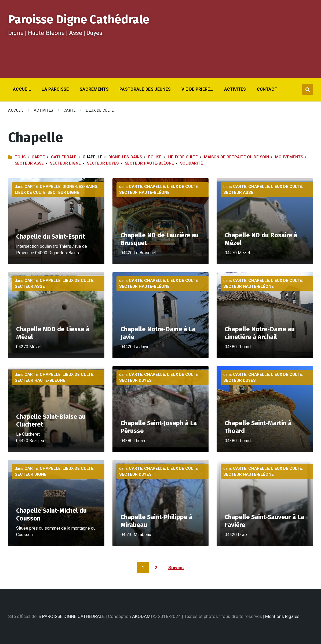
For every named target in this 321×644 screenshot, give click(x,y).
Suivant (176, 567)
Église (155, 157)
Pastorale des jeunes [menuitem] (145, 89)
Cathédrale (64, 157)
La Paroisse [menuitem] (55, 89)
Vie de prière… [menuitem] (197, 89)
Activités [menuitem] (235, 89)
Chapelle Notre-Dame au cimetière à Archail (260, 333)
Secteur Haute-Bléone (149, 163)
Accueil (16, 110)
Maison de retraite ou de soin (236, 157)
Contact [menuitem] (267, 89)
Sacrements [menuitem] (94, 89)
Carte (70, 110)
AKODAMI (142, 616)
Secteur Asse (29, 163)
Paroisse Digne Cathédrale (79, 19)
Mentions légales (282, 616)
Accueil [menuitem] (22, 89)
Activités (44, 110)
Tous (20, 157)
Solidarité (191, 163)
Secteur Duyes (103, 163)
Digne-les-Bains (125, 157)
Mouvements (289, 157)
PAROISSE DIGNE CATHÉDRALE (73, 616)
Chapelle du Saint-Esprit (51, 237)
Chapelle (50, 187)
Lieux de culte (100, 110)
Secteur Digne (65, 163)
